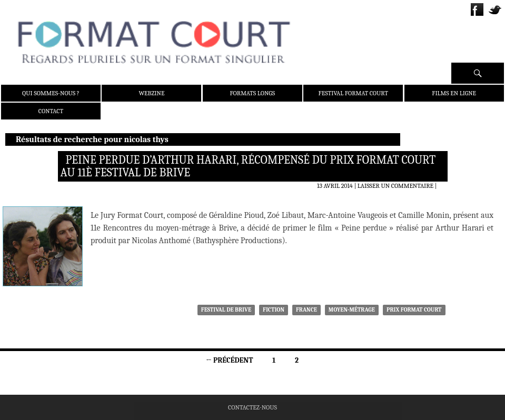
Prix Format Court (414, 310)
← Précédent (229, 360)
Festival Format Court (353, 93)
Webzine (151, 93)
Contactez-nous (252, 407)
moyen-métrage (352, 310)
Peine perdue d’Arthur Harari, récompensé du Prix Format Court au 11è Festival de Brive (248, 166)
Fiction (274, 310)
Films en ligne (454, 93)
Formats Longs (253, 93)
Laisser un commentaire (395, 186)
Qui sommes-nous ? (51, 93)
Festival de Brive (226, 310)
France (306, 310)
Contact (51, 111)
